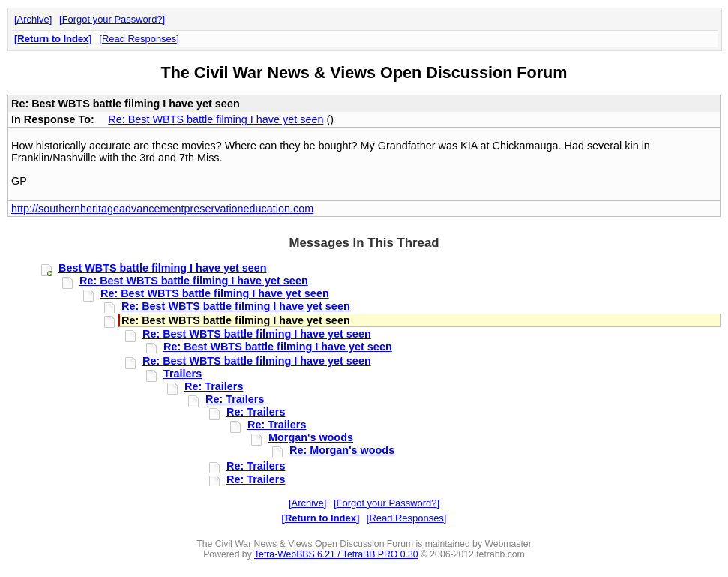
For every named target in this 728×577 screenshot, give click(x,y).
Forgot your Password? (112, 19)
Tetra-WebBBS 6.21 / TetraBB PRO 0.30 (336, 554)
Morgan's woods (311, 437)
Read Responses (139, 39)
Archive (33, 19)
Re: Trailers (214, 386)
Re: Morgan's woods (342, 450)
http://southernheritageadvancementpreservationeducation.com (162, 209)
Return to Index (53, 39)
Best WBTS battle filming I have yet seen (162, 268)
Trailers (183, 374)
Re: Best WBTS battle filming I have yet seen (216, 119)
